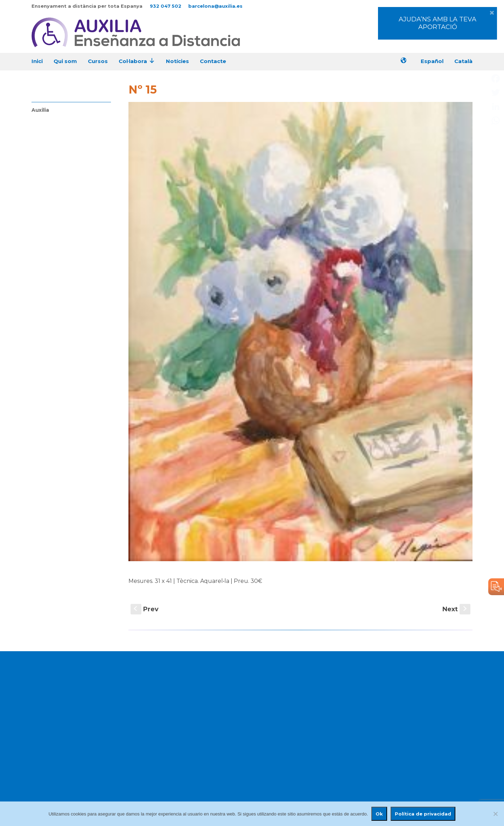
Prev (145, 609)
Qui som (65, 61)
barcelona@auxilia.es (215, 6)
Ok (379, 814)
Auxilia (40, 110)
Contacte (213, 61)
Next (456, 609)
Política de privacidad (423, 814)
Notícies (177, 61)
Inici (37, 61)
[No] (495, 814)
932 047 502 (166, 6)
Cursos (98, 61)
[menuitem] (435, 62)
